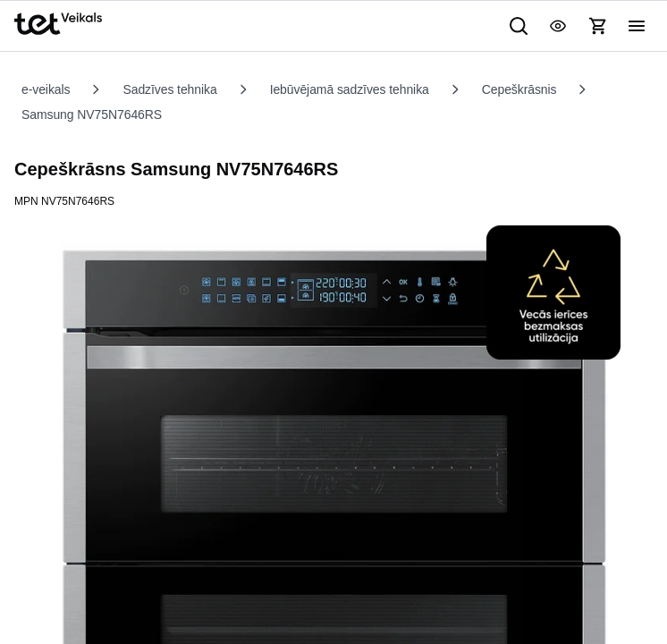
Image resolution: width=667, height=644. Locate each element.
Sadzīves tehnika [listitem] (184, 89)
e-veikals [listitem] (50, 89)
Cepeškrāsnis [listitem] (563, 89)
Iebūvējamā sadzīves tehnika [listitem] (380, 89)
